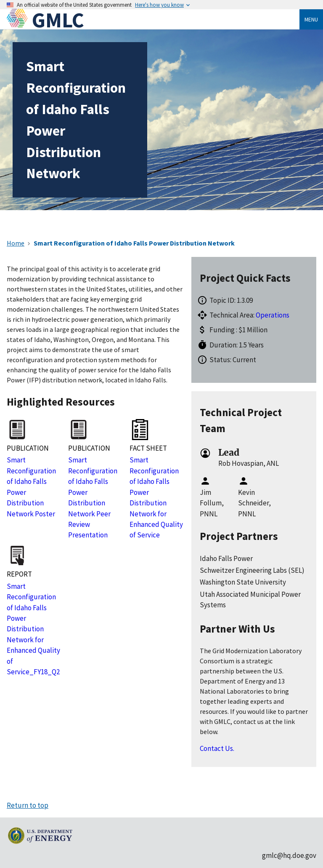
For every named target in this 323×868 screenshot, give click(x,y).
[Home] (19, 20)
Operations (273, 315)
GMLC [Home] (58, 20)
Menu (311, 19)
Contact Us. (217, 748)
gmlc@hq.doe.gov (289, 855)
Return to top (28, 805)
